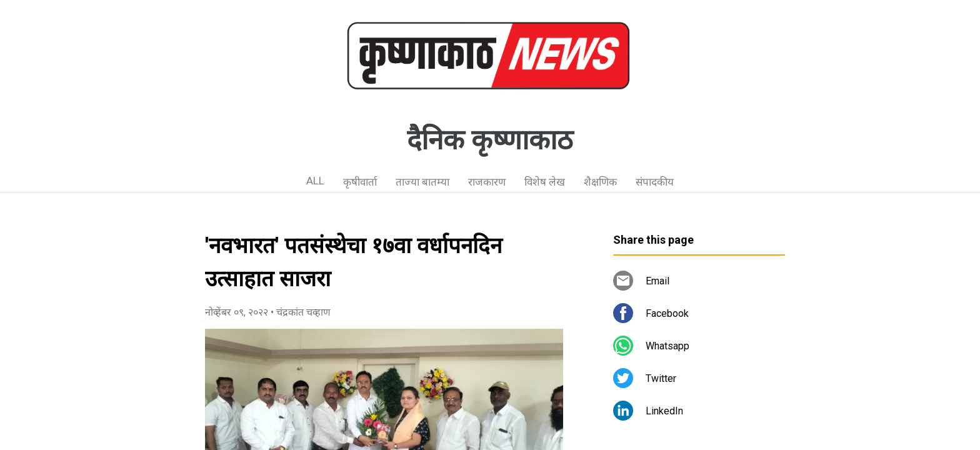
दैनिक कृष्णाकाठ (490, 140)
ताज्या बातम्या (422, 182)
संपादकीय (655, 182)
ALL (315, 181)
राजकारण (487, 182)
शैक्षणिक (600, 182)
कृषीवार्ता (360, 182)
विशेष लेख (545, 182)
